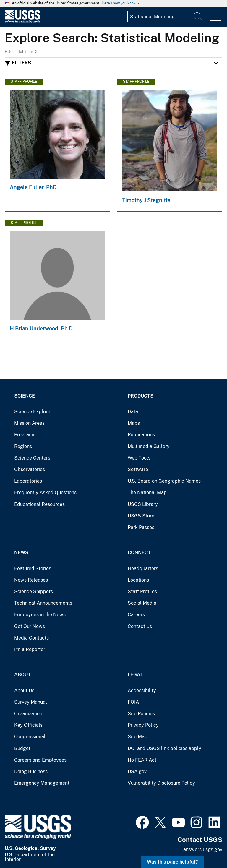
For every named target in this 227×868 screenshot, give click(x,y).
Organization (28, 714)
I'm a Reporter (30, 649)
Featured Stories (33, 568)
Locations (138, 580)
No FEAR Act (142, 760)
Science (25, 396)
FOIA (133, 702)
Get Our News (30, 626)
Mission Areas (29, 423)
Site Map (138, 737)
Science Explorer (33, 412)
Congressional (30, 737)
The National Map (147, 493)
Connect (139, 553)
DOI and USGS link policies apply (164, 748)
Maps (134, 423)
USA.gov (137, 772)
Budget (22, 748)
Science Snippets (34, 592)
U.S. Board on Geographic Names (164, 481)
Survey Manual (31, 702)
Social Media (142, 603)
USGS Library (143, 504)
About (22, 675)
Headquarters (143, 568)
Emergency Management (42, 783)
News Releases (31, 580)
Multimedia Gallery (149, 446)
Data (133, 412)
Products (141, 396)
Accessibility (142, 691)
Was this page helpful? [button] (172, 862)
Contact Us (140, 626)
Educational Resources (39, 504)
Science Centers (32, 458)
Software (138, 469)
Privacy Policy (143, 725)
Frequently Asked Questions (45, 493)
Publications (141, 435)
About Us (24, 691)
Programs (25, 435)
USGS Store (141, 516)
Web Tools (139, 458)
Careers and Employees (40, 760)
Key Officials (28, 725)
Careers (136, 615)
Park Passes (141, 527)
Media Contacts (31, 638)
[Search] (198, 17)
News (21, 553)
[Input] (166, 17)
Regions (23, 446)
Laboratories (28, 481)
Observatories (30, 469)
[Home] (22, 22)
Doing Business (31, 772)
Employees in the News (40, 615)
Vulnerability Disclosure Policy (161, 783)
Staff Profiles (142, 592)
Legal (135, 675)
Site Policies (141, 714)
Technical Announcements (43, 603)
